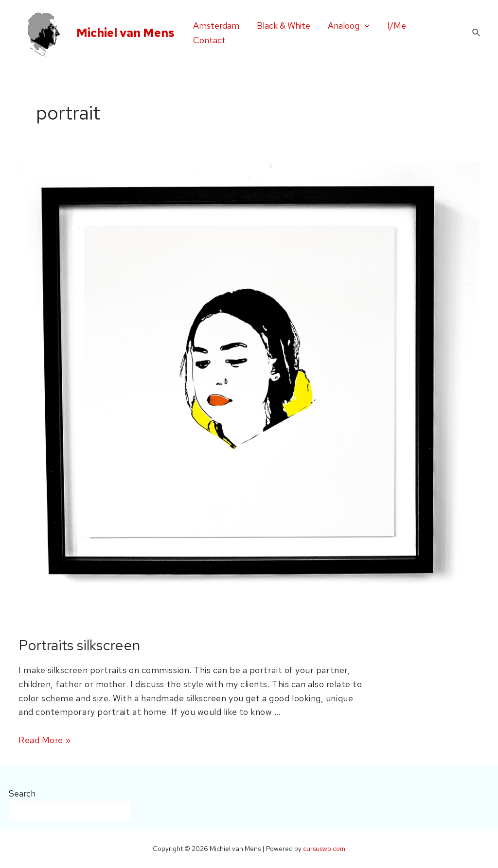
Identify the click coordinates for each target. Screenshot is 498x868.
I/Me (397, 26)
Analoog (349, 26)
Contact (209, 40)
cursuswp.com (324, 849)
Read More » (45, 740)
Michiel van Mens (125, 33)
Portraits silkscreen (79, 645)
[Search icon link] (477, 33)
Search (22, 793)
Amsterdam (216, 26)
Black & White (284, 26)
